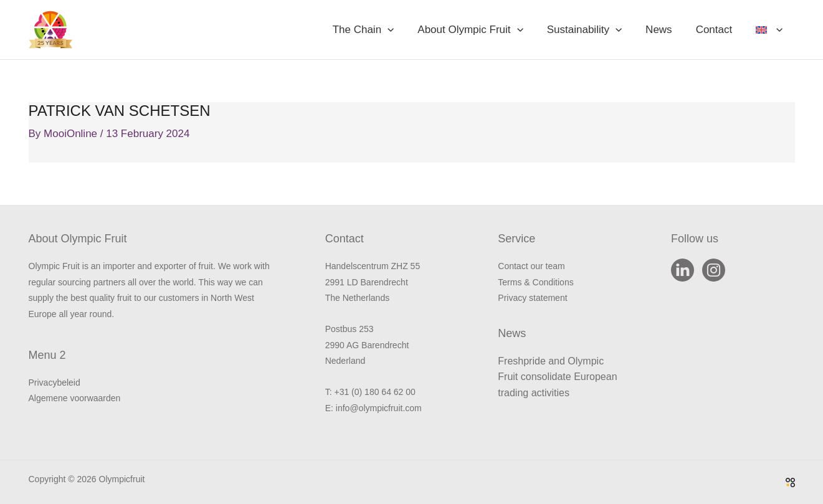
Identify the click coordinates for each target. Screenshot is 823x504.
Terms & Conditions (535, 282)
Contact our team (531, 266)
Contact (718, 30)
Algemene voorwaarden (75, 398)
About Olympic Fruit (481, 30)
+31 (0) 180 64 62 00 (374, 392)
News (665, 30)
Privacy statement (532, 298)
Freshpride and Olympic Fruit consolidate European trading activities (557, 377)
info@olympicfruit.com (379, 408)
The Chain (377, 30)
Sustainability (593, 30)
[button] (401, 30)
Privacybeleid (55, 383)
